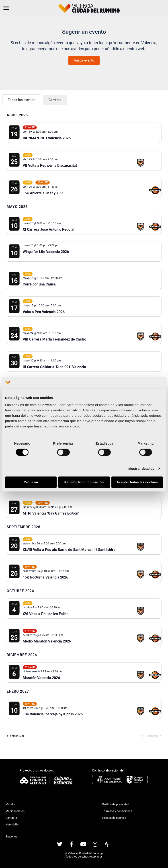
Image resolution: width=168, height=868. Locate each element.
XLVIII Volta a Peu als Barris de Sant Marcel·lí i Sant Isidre (69, 550)
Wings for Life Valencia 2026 (46, 252)
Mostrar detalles (141, 469)
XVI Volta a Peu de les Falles (46, 614)
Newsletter (12, 824)
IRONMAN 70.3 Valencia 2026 (47, 138)
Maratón (11, 804)
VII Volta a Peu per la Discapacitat (50, 165)
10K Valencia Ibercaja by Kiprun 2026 (53, 714)
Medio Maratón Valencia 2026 (47, 641)
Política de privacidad (116, 804)
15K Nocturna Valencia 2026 (45, 577)
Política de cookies (114, 818)
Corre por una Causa (39, 284)
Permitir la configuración (84, 482)
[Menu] (6, 8)
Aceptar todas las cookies (137, 482)
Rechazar (31, 482)
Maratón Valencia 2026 (41, 678)
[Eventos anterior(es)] (15, 736)
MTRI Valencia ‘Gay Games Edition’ (51, 513)
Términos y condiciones (117, 811)
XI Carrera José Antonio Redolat (49, 229)
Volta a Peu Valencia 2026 (44, 312)
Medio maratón (15, 811)
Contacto (11, 818)
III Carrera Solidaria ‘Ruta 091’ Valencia (54, 367)
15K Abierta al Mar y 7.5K (43, 193)
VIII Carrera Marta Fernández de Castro (54, 339)
